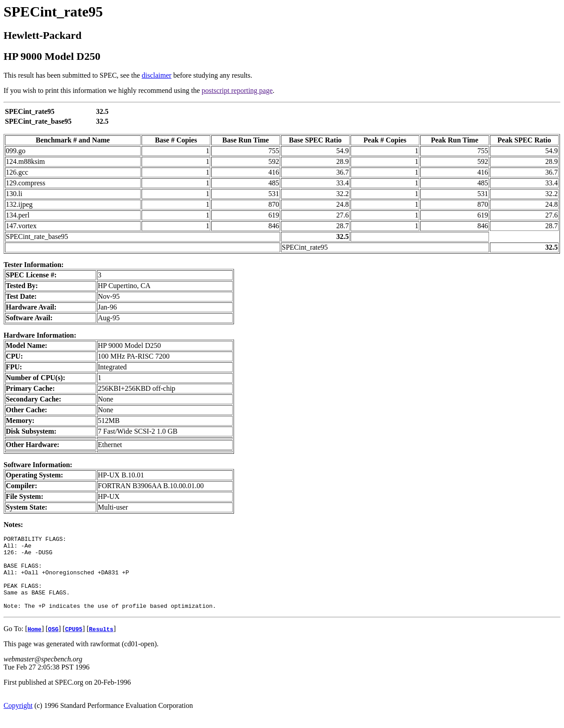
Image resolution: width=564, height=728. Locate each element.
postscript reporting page (237, 90)
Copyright (18, 720)
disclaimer (157, 75)
